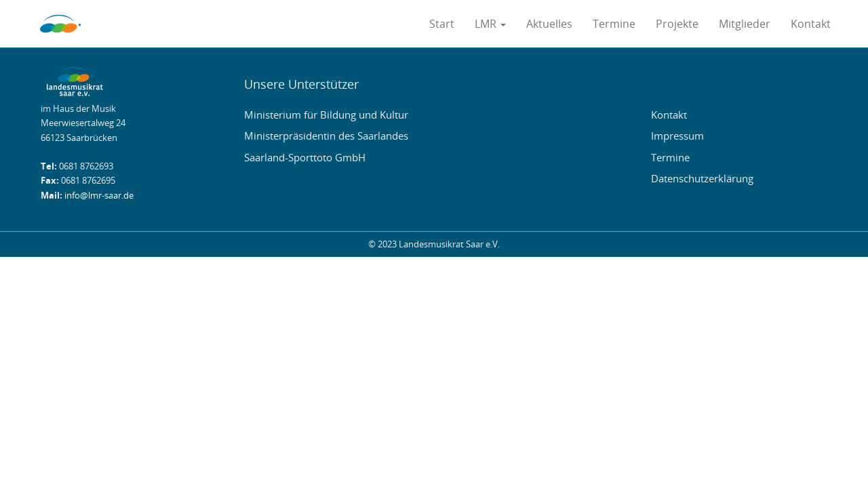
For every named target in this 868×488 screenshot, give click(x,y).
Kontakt (811, 24)
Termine (614, 24)
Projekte (677, 24)
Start (442, 24)
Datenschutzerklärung (702, 178)
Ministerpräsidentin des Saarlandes (326, 136)
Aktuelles (549, 24)
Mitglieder (745, 24)
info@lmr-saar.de (99, 196)
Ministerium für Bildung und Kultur (326, 115)
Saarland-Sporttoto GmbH (305, 157)
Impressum (677, 136)
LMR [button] (490, 24)
